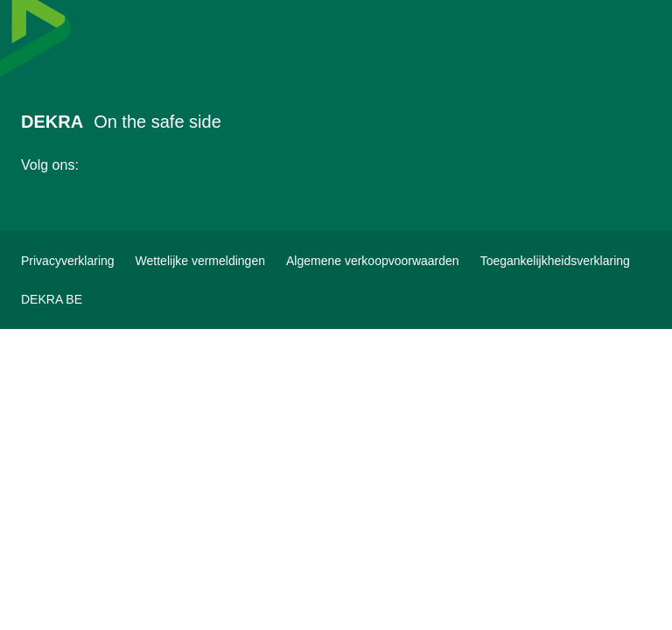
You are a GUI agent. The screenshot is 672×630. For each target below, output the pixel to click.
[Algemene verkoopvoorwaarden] (373, 261)
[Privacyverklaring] (68, 261)
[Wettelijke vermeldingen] (200, 261)
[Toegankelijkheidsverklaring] (555, 261)
